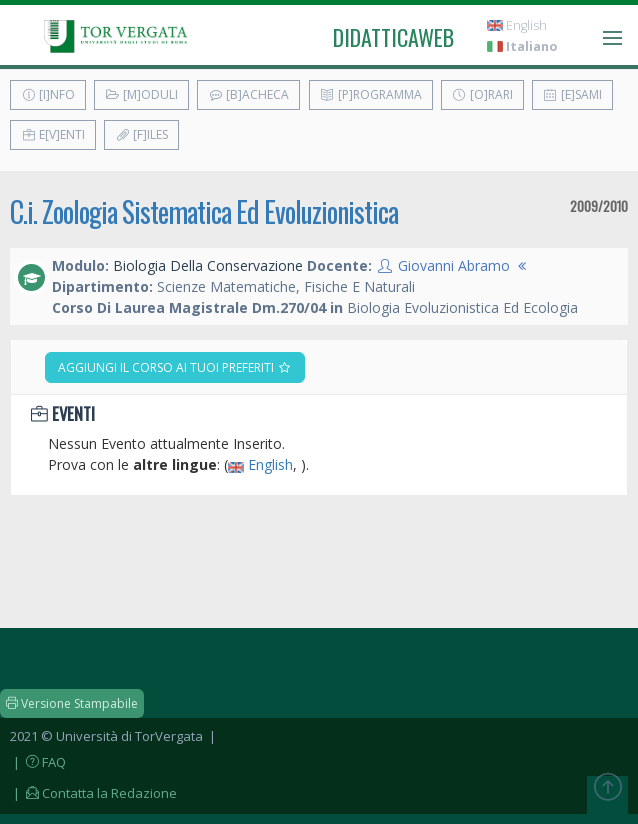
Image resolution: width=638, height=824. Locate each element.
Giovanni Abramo (454, 265)
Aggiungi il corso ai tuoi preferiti (175, 367)
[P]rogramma (371, 94)
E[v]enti (53, 134)
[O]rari (482, 94)
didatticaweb (393, 37)
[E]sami (572, 94)
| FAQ (38, 762)
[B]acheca (248, 94)
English (517, 25)
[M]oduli (141, 94)
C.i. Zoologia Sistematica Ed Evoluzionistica (204, 211)
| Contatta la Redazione (93, 793)
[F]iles (141, 134)
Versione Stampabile (72, 703)
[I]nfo (48, 94)
